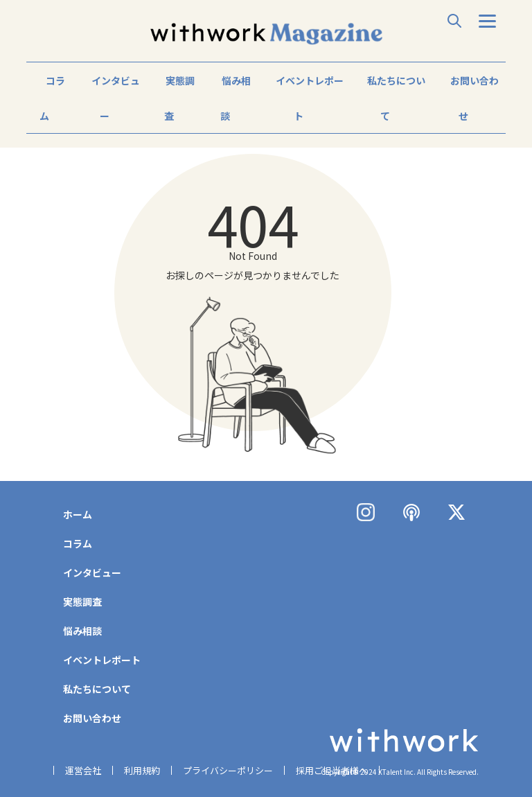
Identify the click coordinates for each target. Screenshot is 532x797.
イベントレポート (310, 98)
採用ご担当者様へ (332, 770)
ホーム (78, 514)
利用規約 (142, 770)
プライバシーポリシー (228, 770)
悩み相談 (236, 98)
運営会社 (83, 770)
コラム (52, 98)
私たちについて (396, 98)
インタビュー (116, 98)
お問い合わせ (475, 98)
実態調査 (179, 98)
